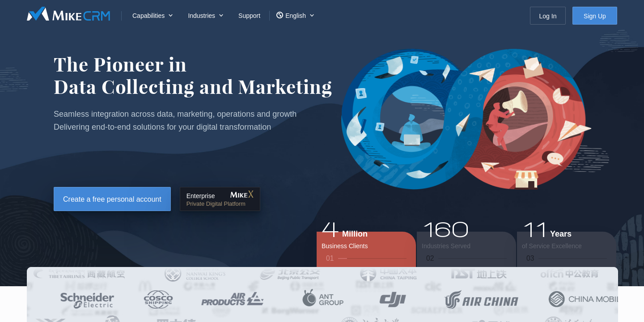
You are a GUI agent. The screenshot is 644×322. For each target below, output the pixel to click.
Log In (548, 16)
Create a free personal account (112, 199)
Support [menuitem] (249, 16)
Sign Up (595, 16)
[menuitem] (151, 16)
